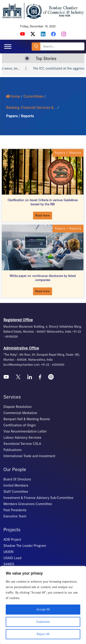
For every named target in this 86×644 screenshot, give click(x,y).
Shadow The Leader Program (25, 546)
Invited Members (16, 485)
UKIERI (8, 552)
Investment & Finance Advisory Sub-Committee (38, 498)
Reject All (43, 634)
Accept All (43, 609)
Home (13, 96)
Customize (43, 622)
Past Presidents (15, 510)
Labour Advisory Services (22, 438)
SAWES (9, 564)
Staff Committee (16, 492)
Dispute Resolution (18, 407)
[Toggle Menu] (8, 46)
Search (36, 46)
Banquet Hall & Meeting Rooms (27, 419)
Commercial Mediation (20, 413)
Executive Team (15, 516)
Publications (12, 450)
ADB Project (12, 540)
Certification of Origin (20, 425)
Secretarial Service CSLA (22, 444)
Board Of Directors (17, 479)
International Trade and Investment (29, 456)
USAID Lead (12, 558)
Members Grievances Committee (28, 504)
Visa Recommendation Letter (25, 431)
